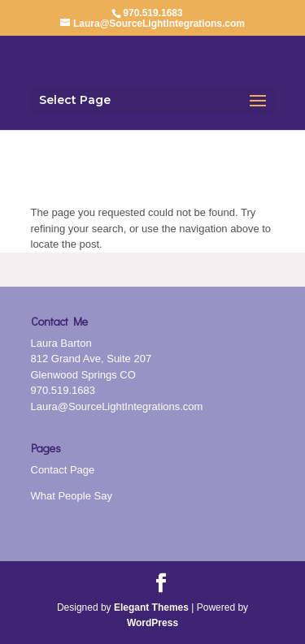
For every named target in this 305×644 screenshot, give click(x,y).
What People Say (72, 496)
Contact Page (63, 470)
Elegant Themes (151, 607)
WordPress (152, 623)
